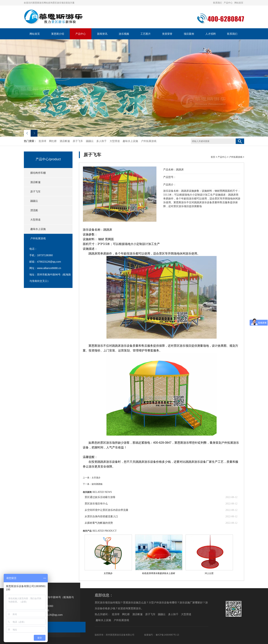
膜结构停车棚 (38, 173)
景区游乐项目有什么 (96, 504)
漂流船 (34, 210)
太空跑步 (108, 573)
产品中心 (228, 3)
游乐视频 (124, 34)
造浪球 (42, 141)
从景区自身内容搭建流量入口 (101, 516)
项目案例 (189, 34)
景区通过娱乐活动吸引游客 (100, 497)
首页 (213, 157)
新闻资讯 (102, 34)
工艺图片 (146, 34)
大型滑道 (115, 141)
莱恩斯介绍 (58, 34)
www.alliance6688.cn (49, 268)
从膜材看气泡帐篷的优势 (99, 523)
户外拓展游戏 (149, 141)
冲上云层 (209, 573)
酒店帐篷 (65, 141)
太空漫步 (96, 478)
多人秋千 (102, 141)
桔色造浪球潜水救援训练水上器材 (159, 573)
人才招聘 (211, 34)
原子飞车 (78, 141)
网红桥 (53, 141)
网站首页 (239, 3)
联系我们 (218, 3)
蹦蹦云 (90, 141)
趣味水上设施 (130, 141)
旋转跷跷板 (97, 484)
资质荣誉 (167, 34)
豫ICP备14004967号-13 (167, 635)
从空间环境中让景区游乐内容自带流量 (106, 510)
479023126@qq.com (49, 262)
